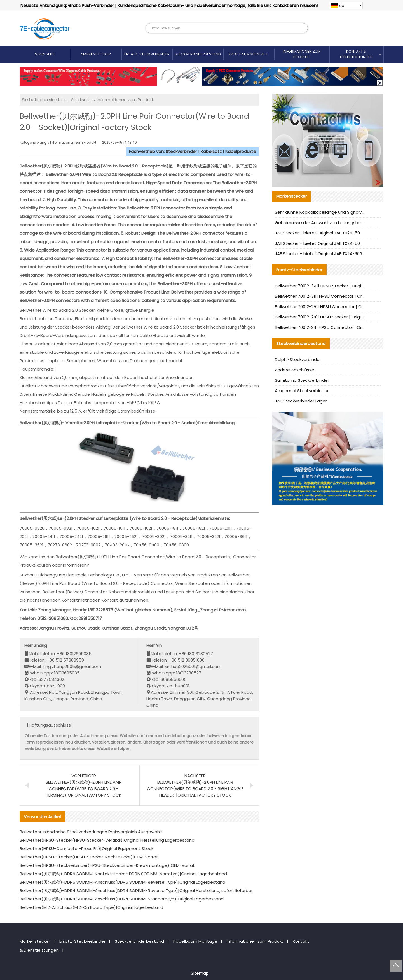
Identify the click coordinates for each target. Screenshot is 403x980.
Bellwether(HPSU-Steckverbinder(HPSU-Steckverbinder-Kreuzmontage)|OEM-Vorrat (107, 865)
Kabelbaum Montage (249, 54)
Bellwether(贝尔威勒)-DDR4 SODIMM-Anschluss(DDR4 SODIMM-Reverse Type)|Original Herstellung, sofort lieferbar (136, 891)
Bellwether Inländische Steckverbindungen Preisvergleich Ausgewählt (91, 832)
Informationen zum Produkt (302, 54)
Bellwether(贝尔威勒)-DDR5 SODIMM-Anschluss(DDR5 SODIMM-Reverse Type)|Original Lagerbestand (122, 882)
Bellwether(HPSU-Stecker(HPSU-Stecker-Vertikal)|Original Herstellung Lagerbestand (107, 840)
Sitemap (200, 973)
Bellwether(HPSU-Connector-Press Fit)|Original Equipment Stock (86, 849)
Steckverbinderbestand (198, 54)
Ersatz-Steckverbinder (147, 54)
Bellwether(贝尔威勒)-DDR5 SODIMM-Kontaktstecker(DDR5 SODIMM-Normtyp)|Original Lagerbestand (123, 874)
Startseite (45, 54)
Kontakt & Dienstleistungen (356, 54)
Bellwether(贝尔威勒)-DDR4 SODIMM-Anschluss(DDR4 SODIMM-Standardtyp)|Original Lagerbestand (122, 899)
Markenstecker (96, 54)
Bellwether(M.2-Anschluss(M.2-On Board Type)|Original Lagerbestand (91, 907)
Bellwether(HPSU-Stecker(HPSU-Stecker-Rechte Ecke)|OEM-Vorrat (89, 857)
